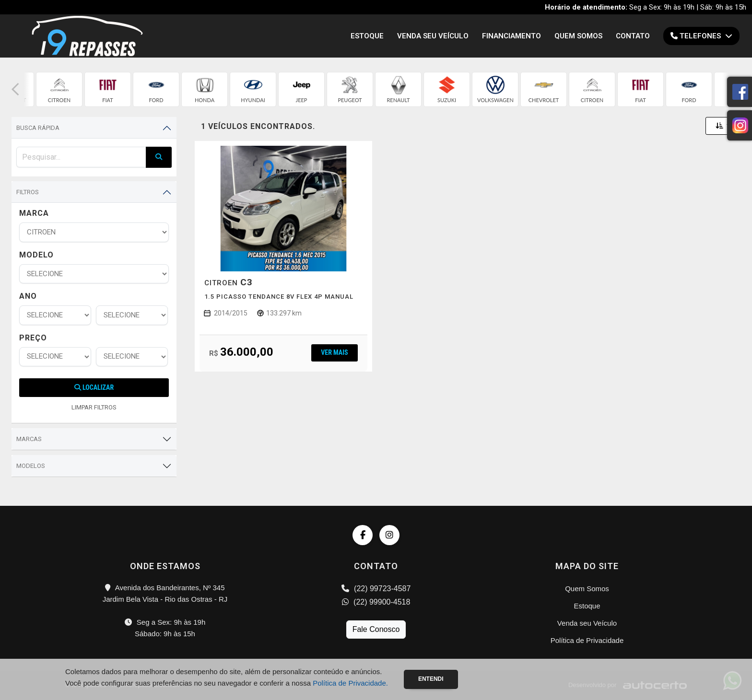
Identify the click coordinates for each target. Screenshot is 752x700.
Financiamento (511, 36)
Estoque (367, 36)
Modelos (31, 466)
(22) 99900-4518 (376, 602)
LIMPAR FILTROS (94, 407)
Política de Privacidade (587, 640)
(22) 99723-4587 (376, 589)
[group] (59, 89)
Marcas (29, 439)
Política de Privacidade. (350, 683)
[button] (15, 89)
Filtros (28, 192)
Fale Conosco (376, 629)
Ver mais (334, 352)
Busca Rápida (38, 128)
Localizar (94, 387)
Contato (633, 36)
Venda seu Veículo (433, 36)
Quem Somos (578, 36)
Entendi (431, 679)
